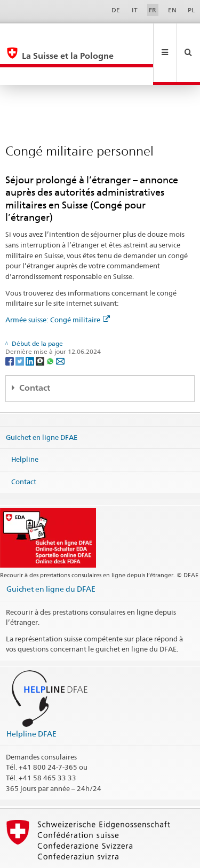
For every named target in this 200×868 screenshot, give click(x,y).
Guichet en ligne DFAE (42, 401)
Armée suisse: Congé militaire (58, 284)
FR (153, 10)
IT (135, 10)
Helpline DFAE (31, 698)
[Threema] (41, 325)
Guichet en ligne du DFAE (51, 553)
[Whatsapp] (51, 325)
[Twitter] (21, 325)
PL (191, 10)
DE (116, 10)
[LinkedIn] (31, 325)
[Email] (60, 325)
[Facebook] (10, 325)
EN (172, 10)
